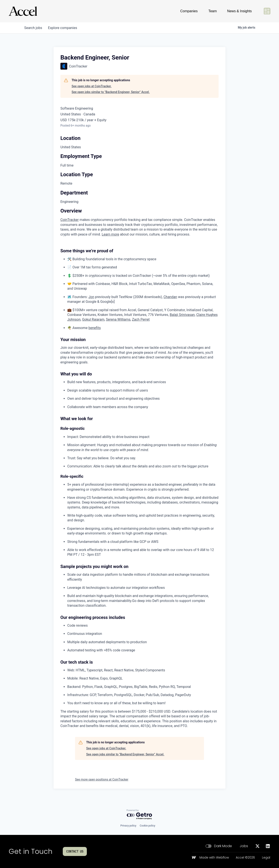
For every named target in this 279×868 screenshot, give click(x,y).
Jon (91, 297)
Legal (266, 858)
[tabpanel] (139, 468)
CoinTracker (70, 220)
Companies (189, 11)
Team (212, 11)
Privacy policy (128, 826)
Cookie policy (147, 826)
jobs (34, 28)
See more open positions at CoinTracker (102, 779)
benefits (95, 328)
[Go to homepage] (23, 11)
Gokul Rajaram (93, 319)
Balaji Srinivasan (182, 315)
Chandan (170, 297)
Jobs (244, 846)
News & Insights (240, 11)
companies (64, 28)
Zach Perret (141, 319)
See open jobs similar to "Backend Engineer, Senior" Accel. (111, 92)
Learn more (110, 234)
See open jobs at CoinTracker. (92, 86)
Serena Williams (118, 319)
